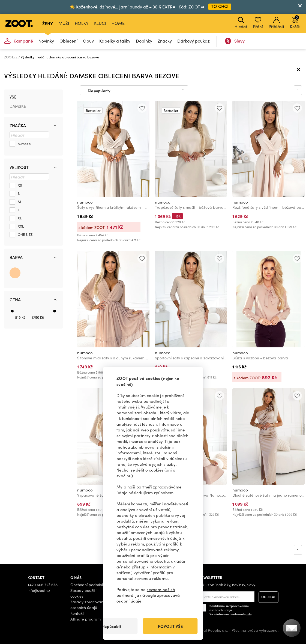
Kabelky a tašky (115, 41)
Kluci (100, 23)
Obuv (88, 41)
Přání (258, 23)
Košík (295, 22)
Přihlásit (276, 23)
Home (118, 23)
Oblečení (68, 41)
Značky (165, 41)
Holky (82, 23)
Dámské (18, 106)
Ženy (48, 23)
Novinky (46, 41)
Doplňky (144, 41)
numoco (85, 202)
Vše (13, 97)
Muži (64, 23)
